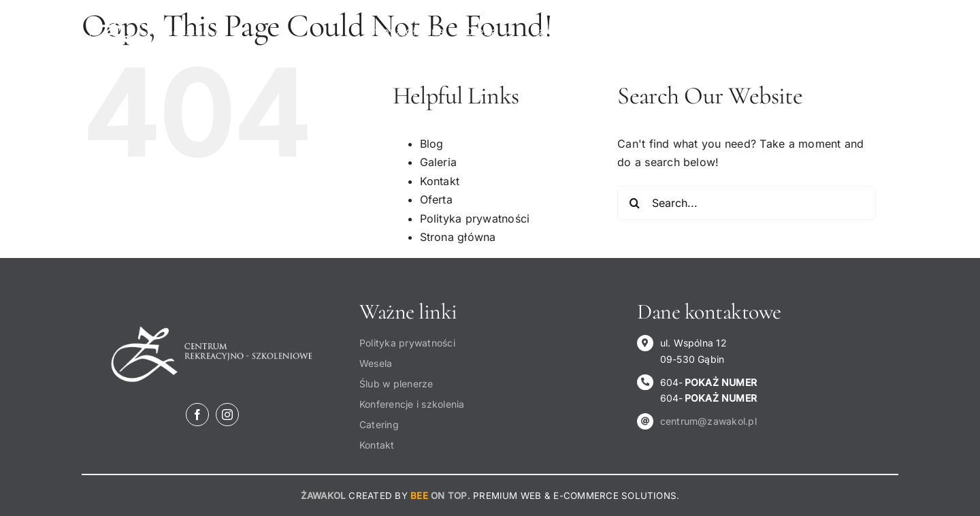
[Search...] (747, 203)
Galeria (439, 162)
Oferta (436, 199)
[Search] (634, 203)
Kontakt (440, 181)
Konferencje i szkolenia (412, 404)
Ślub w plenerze (396, 384)
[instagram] (227, 415)
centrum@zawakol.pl (708, 421)
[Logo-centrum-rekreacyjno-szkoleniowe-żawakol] (157, 18)
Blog (432, 144)
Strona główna (458, 237)
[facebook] (197, 415)
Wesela (376, 363)
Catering (379, 424)
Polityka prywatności (475, 219)
